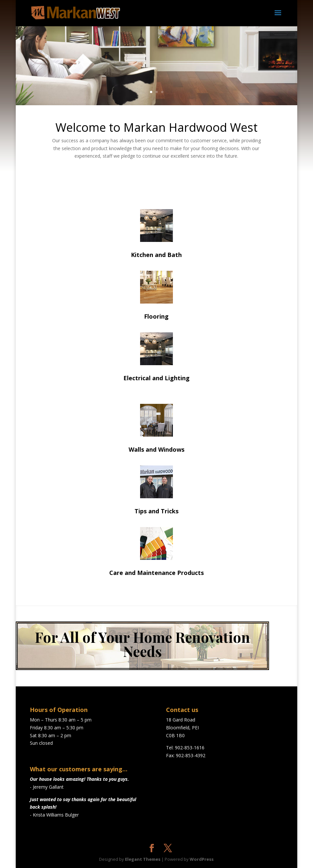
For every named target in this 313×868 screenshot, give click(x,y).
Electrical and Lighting (156, 378)
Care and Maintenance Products (156, 573)
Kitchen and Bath (156, 255)
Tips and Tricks (156, 511)
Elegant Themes (143, 859)
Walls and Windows (156, 449)
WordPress (202, 859)
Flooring (156, 316)
